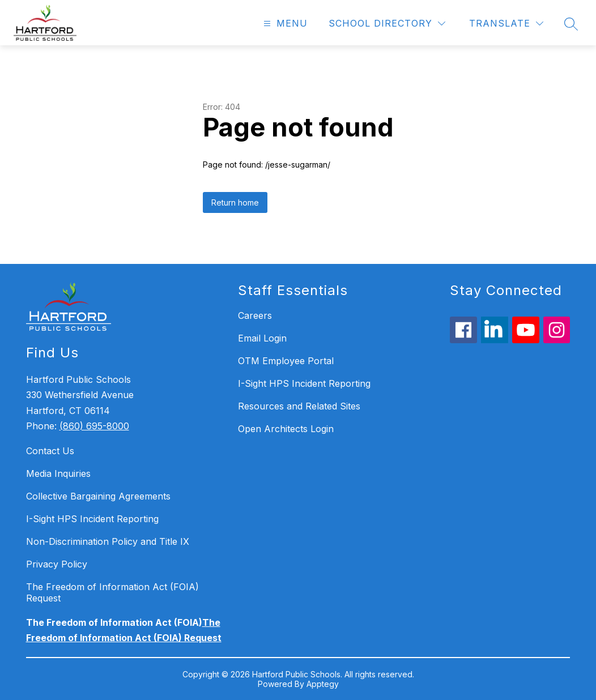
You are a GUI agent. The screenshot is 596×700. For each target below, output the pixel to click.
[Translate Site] (506, 24)
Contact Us (50, 451)
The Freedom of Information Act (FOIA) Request (112, 592)
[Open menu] (284, 24)
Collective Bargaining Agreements (98, 496)
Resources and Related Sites (299, 406)
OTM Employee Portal (286, 361)
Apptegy (323, 684)
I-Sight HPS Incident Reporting (92, 519)
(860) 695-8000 (94, 426)
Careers (255, 315)
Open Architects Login (286, 429)
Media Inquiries (58, 473)
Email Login (262, 338)
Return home (235, 202)
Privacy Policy (57, 564)
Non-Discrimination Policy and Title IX (108, 541)
